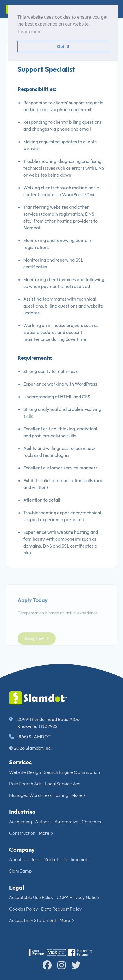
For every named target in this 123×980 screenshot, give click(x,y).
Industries (22, 812)
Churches (91, 822)
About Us (18, 859)
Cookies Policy (24, 909)
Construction (22, 833)
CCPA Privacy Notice (78, 897)
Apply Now (37, 652)
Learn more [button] (30, 32)
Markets (52, 859)
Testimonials (76, 859)
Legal (17, 887)
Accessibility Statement (33, 920)
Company (22, 849)
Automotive (67, 822)
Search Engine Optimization (72, 772)
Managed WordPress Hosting (39, 795)
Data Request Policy (61, 909)
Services (20, 762)
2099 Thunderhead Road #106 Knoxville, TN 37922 (44, 723)
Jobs (35, 859)
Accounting (21, 822)
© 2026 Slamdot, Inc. (31, 748)
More (78, 795)
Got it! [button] (63, 47)
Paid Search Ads (25, 784)
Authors (43, 822)
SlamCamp (20, 871)
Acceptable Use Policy (31, 897)
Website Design (25, 772)
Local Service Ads (63, 784)
